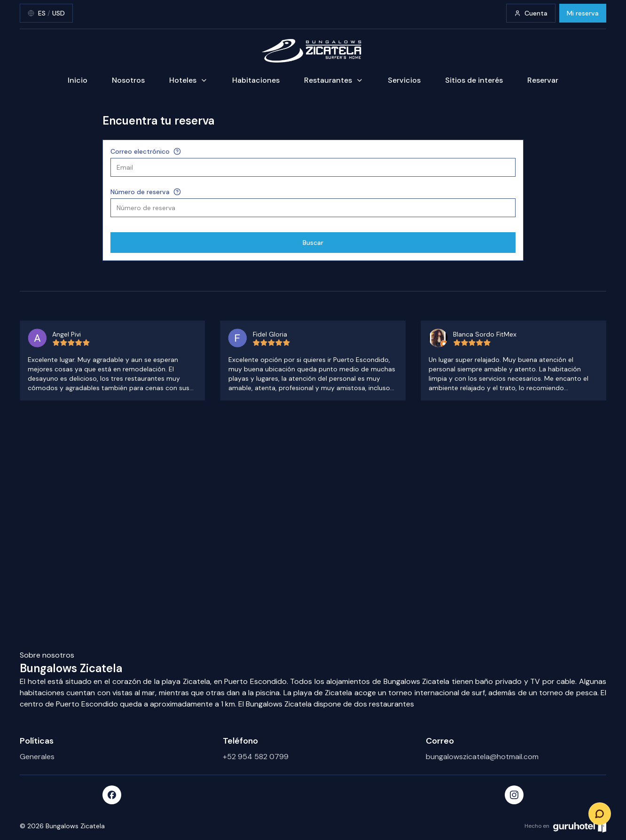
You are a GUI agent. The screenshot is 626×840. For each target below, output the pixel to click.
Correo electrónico (140, 151)
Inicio (78, 80)
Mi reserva (583, 13)
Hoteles (188, 80)
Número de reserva (140, 192)
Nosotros (128, 80)
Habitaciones (256, 80)
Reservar (543, 80)
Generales (37, 757)
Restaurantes (334, 80)
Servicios (404, 80)
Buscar (313, 243)
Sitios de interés (474, 80)
